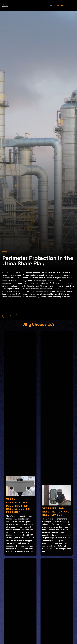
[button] (51, 5)
